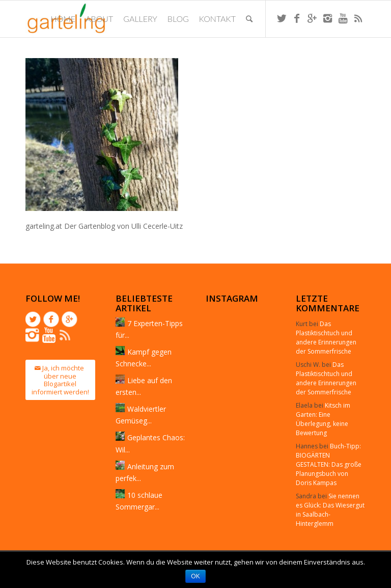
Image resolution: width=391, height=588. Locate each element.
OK (195, 576)
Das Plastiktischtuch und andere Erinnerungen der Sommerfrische (326, 338)
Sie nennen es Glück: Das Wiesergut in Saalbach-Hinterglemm (330, 510)
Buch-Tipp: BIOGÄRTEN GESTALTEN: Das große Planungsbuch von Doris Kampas (329, 464)
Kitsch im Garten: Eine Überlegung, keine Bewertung (323, 419)
